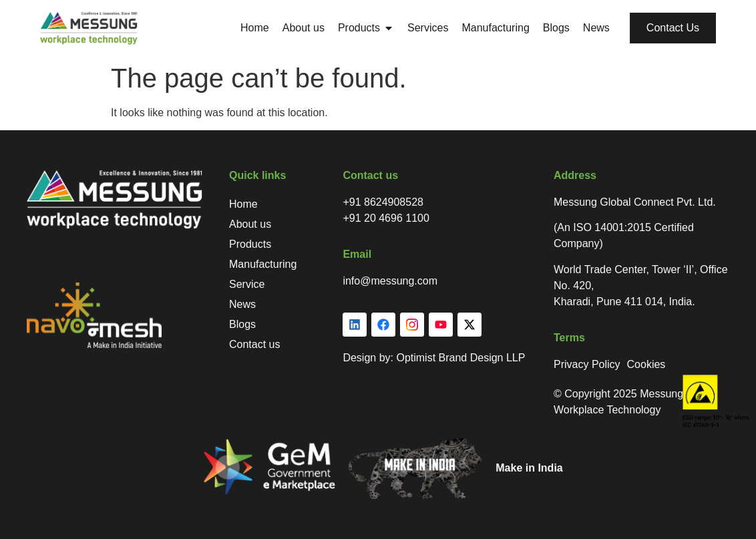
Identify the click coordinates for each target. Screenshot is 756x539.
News (242, 304)
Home (243, 204)
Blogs (242, 324)
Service (247, 284)
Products (250, 244)
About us (250, 224)
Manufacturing (263, 264)
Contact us (254, 344)
